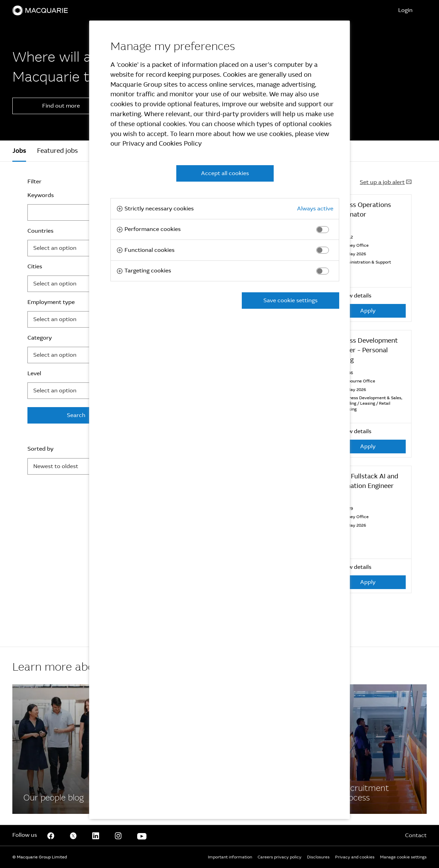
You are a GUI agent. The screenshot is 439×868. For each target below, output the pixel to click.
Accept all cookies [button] (225, 173)
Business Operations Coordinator (360, 210)
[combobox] (76, 248)
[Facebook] (61, 749)
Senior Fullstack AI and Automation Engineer (364, 481)
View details (351, 296)
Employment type (51, 302)
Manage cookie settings (403, 857)
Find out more (61, 106)
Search (76, 415)
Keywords (41, 195)
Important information (230, 857)
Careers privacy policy (280, 857)
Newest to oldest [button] (56, 466)
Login (405, 10)
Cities (35, 266)
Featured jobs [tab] (57, 151)
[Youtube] (142, 835)
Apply (368, 311)
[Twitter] (73, 835)
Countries (40, 231)
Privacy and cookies (355, 857)
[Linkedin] (96, 835)
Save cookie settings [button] (290, 300)
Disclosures (318, 857)
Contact (416, 835)
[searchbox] (67, 248)
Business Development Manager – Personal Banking (364, 350)
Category (40, 338)
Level (34, 373)
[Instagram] (118, 835)
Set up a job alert (386, 182)
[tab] (19, 151)
